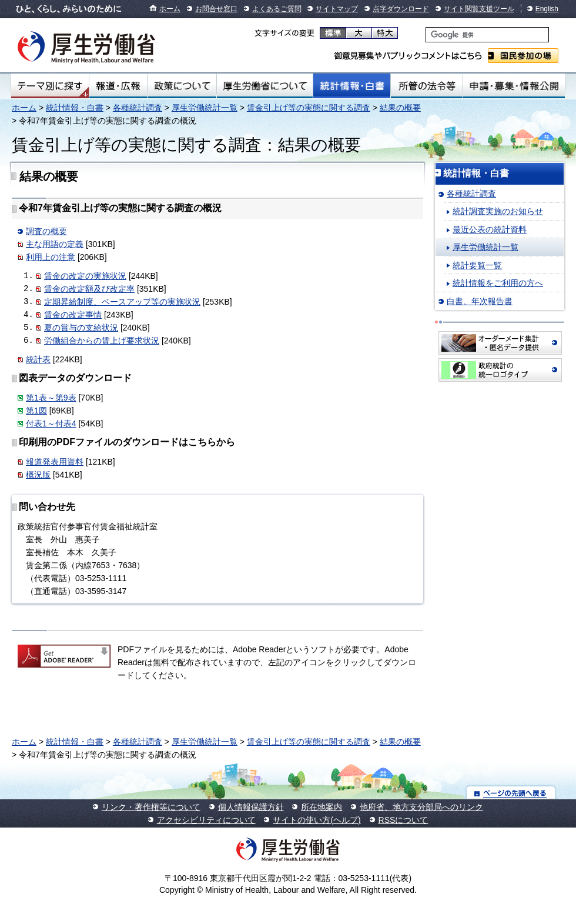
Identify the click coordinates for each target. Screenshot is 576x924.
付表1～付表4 (51, 423)
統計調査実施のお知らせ (498, 211)
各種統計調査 (138, 108)
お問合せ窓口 (216, 9)
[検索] (487, 35)
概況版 (38, 475)
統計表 (38, 359)
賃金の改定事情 (73, 315)
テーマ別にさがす (50, 86)
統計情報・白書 (352, 86)
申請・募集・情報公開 (514, 86)
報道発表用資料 (55, 462)
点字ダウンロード (401, 9)
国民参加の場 (523, 56)
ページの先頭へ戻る (511, 793)
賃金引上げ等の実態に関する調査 (309, 108)
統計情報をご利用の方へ (498, 283)
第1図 (36, 411)
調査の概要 (46, 231)
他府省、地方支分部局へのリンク (421, 807)
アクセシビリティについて (206, 820)
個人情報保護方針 (251, 807)
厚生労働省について (265, 86)
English (547, 9)
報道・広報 (118, 86)
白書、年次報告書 (480, 301)
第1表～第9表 (51, 398)
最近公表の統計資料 (490, 229)
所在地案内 (322, 807)
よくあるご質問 (277, 9)
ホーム (170, 9)
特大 (385, 33)
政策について (182, 86)
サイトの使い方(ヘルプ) (317, 820)
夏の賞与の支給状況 (81, 328)
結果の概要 (400, 108)
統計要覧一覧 (477, 265)
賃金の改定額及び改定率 (89, 289)
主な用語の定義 (55, 244)
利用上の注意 (51, 257)
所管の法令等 (426, 86)
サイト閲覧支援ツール (479, 9)
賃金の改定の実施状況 (85, 276)
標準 (333, 33)
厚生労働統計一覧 (205, 108)
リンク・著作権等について (151, 807)
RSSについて (403, 820)
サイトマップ (337, 9)
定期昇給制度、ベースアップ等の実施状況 (122, 302)
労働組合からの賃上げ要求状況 (102, 341)
